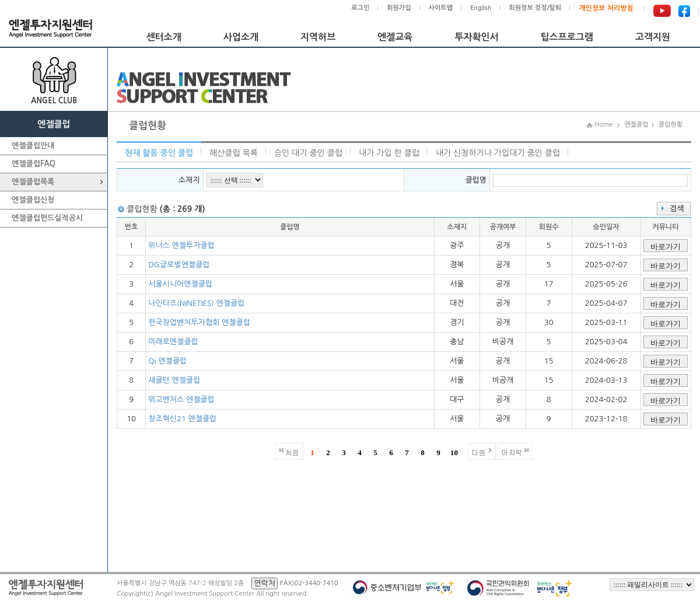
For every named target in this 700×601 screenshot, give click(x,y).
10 (454, 453)
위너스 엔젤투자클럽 (181, 245)
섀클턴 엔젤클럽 (174, 380)
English (481, 8)
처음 (292, 452)
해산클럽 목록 (234, 153)
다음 (479, 452)
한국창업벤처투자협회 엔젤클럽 (199, 322)
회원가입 (399, 8)
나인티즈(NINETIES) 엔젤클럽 (196, 303)
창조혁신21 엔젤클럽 (182, 419)
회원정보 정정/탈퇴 (535, 8)
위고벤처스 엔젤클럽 (181, 399)
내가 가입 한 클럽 (389, 153)
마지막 (512, 452)
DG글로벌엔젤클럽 (179, 265)
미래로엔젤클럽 (173, 342)
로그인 (360, 8)
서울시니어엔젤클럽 (180, 284)
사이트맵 (441, 8)
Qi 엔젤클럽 (167, 361)
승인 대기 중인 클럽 (308, 153)
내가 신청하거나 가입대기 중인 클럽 (498, 153)
